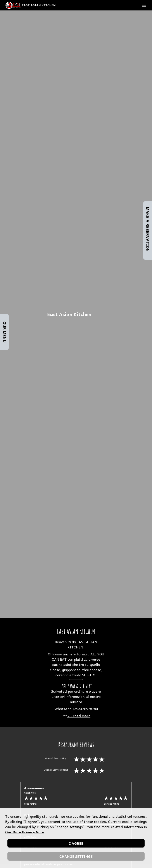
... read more (79, 716)
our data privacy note (25, 832)
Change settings (76, 856)
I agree (76, 843)
